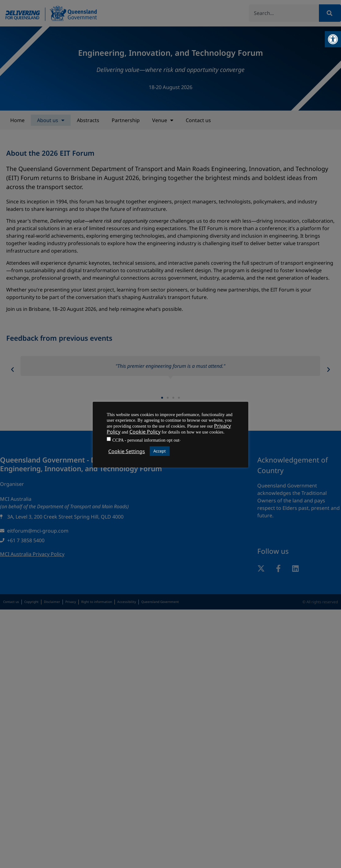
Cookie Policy (145, 432)
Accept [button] (160, 451)
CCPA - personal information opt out (146, 440)
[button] (333, 39)
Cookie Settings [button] (127, 451)
